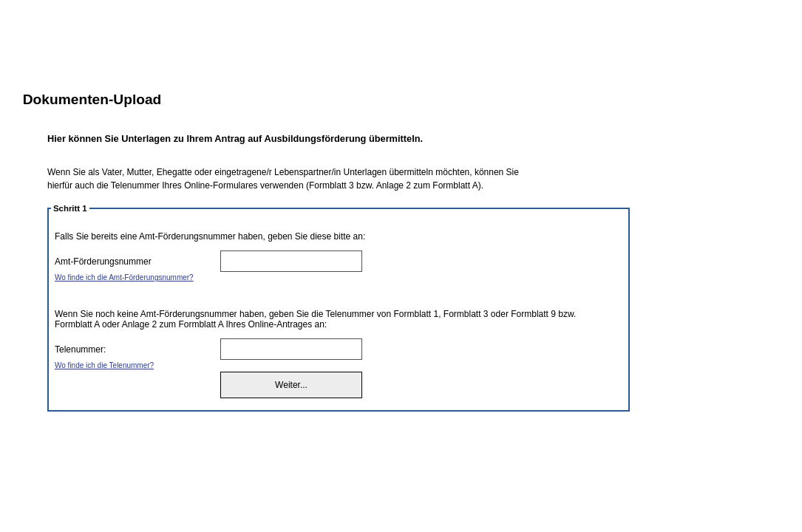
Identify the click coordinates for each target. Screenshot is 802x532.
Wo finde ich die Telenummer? (104, 365)
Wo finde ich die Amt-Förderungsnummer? (124, 277)
